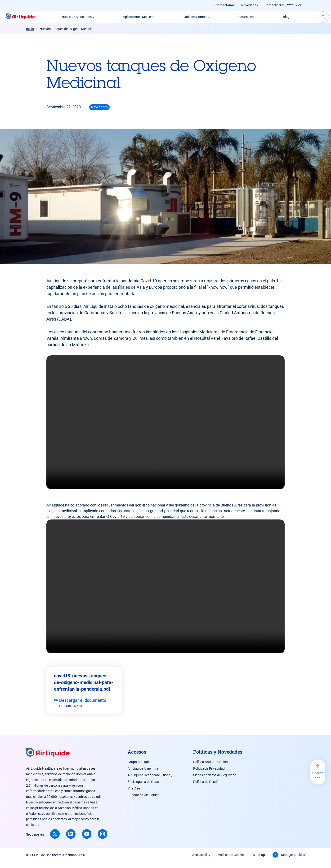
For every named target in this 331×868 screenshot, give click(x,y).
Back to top (318, 781)
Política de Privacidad (209, 774)
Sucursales (241, 20)
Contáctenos (225, 5)
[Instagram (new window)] (103, 840)
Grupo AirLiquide (140, 768)
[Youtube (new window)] (87, 840)
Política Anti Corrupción (210, 768)
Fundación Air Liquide (143, 801)
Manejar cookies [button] (293, 860)
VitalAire (134, 794)
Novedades (250, 5)
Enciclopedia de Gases (144, 787)
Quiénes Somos (190, 20)
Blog (282, 20)
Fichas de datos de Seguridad (215, 781)
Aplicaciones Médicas (134, 20)
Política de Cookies (232, 860)
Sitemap (259, 860)
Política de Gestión (207, 787)
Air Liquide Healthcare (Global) (150, 781)
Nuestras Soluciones (72, 20)
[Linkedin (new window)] (71, 840)
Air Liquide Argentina (143, 774)
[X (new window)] (55, 840)
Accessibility (201, 860)
